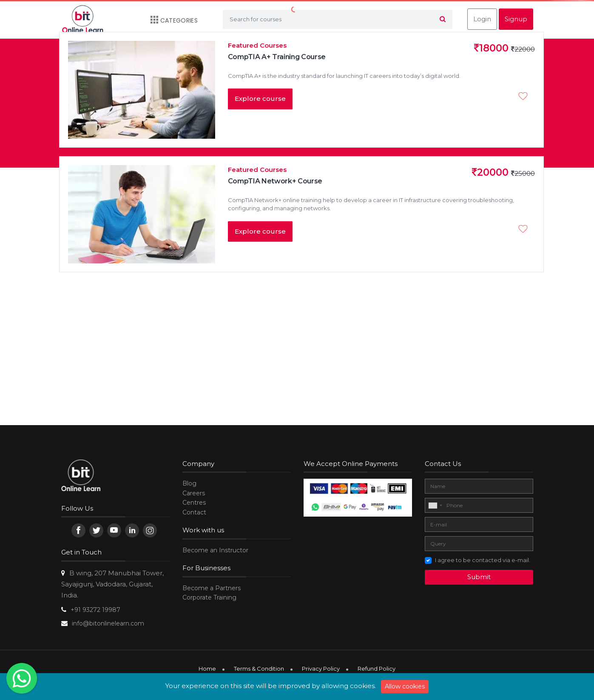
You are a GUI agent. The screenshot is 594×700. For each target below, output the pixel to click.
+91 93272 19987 (95, 610)
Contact (194, 512)
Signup (516, 19)
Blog (189, 483)
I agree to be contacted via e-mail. (483, 560)
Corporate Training (209, 597)
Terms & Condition (259, 669)
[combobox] (435, 506)
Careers (194, 493)
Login (482, 19)
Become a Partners (212, 588)
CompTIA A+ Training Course (277, 57)
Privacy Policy (321, 669)
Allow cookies (405, 686)
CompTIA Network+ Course (275, 181)
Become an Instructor (215, 550)
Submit (479, 577)
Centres (194, 503)
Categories (170, 20)
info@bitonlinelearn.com (108, 623)
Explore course (260, 99)
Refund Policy (377, 669)
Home (207, 669)
